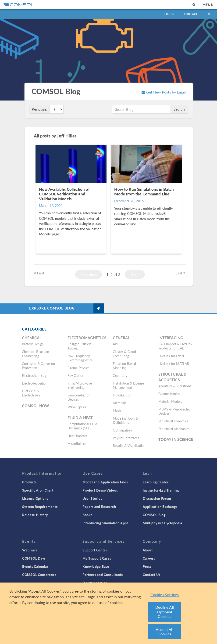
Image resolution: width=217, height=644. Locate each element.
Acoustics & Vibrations (175, 386)
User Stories (92, 498)
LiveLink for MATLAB (174, 363)
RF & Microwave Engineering (80, 385)
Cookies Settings (165, 595)
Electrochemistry (34, 375)
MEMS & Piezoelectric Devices (175, 411)
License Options (35, 498)
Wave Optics (77, 407)
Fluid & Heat (80, 418)
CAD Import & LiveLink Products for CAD (175, 346)
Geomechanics (169, 394)
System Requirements (40, 507)
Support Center (95, 550)
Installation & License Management (128, 385)
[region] (108, 613)
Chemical (32, 338)
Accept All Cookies (165, 632)
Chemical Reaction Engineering (36, 354)
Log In (169, 14)
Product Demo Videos (100, 490)
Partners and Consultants (103, 575)
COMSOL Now (36, 406)
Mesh (117, 410)
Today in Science (176, 439)
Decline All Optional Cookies (165, 612)
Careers (149, 558)
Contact (191, 14)
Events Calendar (35, 566)
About (148, 550)
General (121, 338)
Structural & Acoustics (173, 377)
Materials (119, 403)
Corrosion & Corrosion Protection (38, 366)
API (115, 344)
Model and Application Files (105, 482)
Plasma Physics (78, 368)
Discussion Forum (157, 498)
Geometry (120, 375)
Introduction (122, 395)
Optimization (122, 430)
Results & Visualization (129, 446)
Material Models (170, 401)
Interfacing (171, 338)
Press (147, 566)
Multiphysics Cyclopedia (162, 523)
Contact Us (151, 575)
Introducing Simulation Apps (105, 523)
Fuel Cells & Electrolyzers (31, 393)
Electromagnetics (87, 338)
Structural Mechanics (174, 429)
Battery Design (33, 344)
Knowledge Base (96, 566)
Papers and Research (99, 507)
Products (29, 482)
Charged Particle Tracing (79, 346)
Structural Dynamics (173, 421)
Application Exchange (160, 507)
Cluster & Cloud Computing (124, 354)
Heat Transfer (77, 436)
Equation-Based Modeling (124, 366)
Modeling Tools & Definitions (125, 420)
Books (87, 515)
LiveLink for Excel (171, 356)
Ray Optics (76, 375)
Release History (35, 515)
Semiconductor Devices (79, 397)
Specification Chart (38, 490)
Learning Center (156, 482)
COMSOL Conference (39, 575)
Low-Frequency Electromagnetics (80, 358)
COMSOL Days (34, 558)
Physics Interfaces (126, 438)
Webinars (30, 550)
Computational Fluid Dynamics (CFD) (82, 426)
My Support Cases (97, 558)
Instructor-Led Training (161, 490)
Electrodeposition (35, 383)
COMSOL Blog (154, 515)
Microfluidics (77, 443)
